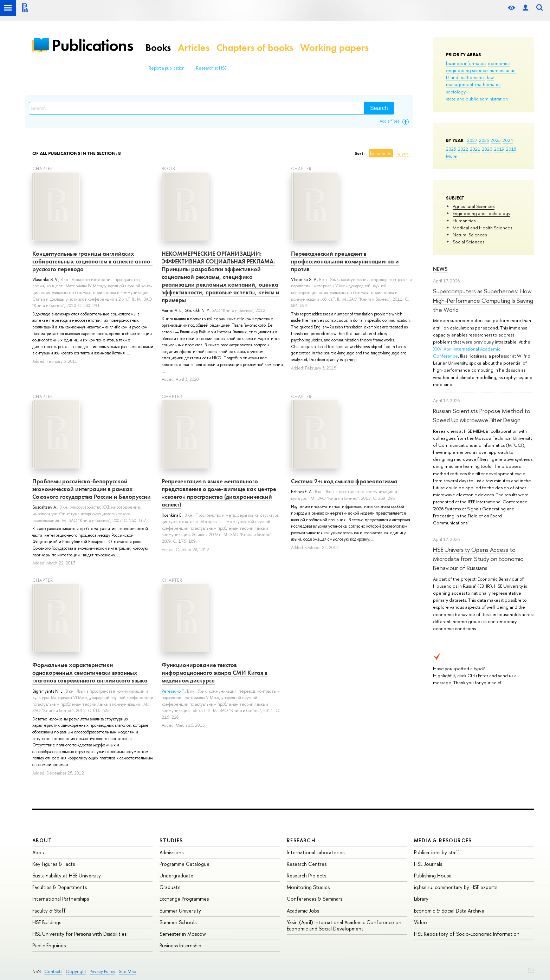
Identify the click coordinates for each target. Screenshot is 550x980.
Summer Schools (178, 922)
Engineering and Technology (481, 213)
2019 (499, 149)
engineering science (467, 70)
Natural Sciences (470, 235)
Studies (171, 840)
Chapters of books (255, 48)
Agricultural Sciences (474, 206)
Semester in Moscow (183, 934)
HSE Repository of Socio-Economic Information (467, 934)
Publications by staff (437, 852)
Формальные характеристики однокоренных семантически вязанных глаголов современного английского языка (90, 673)
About (42, 840)
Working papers (334, 48)
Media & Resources (443, 840)
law (490, 77)
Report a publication (167, 68)
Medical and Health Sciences (482, 228)
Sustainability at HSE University (67, 876)
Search (379, 108)
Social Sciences (468, 242)
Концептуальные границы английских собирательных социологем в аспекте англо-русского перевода (92, 261)
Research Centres (307, 864)
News (440, 269)
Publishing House (433, 876)
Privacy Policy (102, 971)
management (460, 84)
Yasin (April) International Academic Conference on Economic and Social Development (344, 925)
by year (403, 153)
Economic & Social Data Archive (449, 911)
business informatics (466, 63)
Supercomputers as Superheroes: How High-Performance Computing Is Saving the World (483, 300)
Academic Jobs (303, 911)
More (451, 156)
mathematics (488, 84)
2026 (484, 140)
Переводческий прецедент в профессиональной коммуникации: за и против (345, 261)
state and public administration (477, 99)
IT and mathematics (466, 77)
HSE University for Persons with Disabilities (79, 934)
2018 (511, 149)
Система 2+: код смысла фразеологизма (344, 481)
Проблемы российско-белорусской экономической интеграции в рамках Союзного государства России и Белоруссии (92, 489)
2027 (472, 140)
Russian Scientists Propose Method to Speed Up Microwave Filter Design (482, 415)
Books (158, 48)
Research (301, 840)
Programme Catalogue (185, 864)
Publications (92, 45)
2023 (451, 149)
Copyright (76, 971)
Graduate (170, 887)
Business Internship (180, 945)
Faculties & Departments (60, 887)
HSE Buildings (47, 922)
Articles (194, 48)
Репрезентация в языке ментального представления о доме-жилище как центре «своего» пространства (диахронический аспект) (219, 493)
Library (421, 899)
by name (378, 153)
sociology (456, 92)
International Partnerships (61, 899)
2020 (487, 149)
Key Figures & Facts (54, 864)
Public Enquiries (49, 945)
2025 (496, 140)
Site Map (128, 971)
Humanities (464, 221)
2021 (475, 149)
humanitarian (503, 70)
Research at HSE (211, 68)
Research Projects (306, 876)
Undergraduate (176, 876)
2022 (463, 149)
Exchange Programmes (184, 899)
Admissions (172, 852)
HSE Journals (428, 864)
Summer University (180, 911)
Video (420, 922)
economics (499, 63)
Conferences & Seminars (315, 899)
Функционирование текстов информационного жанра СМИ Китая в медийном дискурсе (215, 673)
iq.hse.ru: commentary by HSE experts (456, 887)
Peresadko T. (173, 691)
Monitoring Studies (308, 887)
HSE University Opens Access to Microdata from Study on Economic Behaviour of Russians (478, 559)
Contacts (53, 971)
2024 (508, 140)
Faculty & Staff (49, 911)
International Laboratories (316, 852)
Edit (531, 970)
